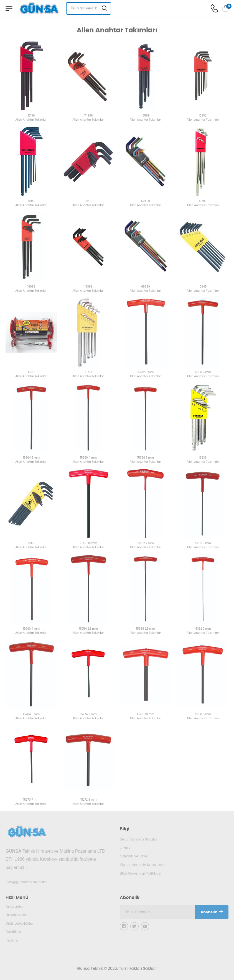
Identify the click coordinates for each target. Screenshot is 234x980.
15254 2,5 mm (88, 629)
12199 (31, 116)
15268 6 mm (203, 714)
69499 (146, 201)
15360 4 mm (88, 458)
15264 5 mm (31, 714)
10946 (31, 201)
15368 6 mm (203, 372)
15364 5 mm (31, 458)
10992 (203, 116)
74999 (89, 116)
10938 (31, 543)
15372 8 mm (146, 372)
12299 (88, 201)
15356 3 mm (146, 458)
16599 (146, 116)
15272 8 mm (89, 800)
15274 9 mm (88, 714)
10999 (88, 287)
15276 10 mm (146, 714)
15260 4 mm (31, 629)
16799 (203, 201)
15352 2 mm (203, 629)
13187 (31, 372)
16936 (203, 458)
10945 (203, 287)
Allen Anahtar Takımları (31, 120)
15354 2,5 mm (146, 629)
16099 (31, 287)
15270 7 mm (31, 800)
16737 (88, 372)
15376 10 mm (89, 543)
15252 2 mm (146, 543)
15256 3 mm (203, 543)
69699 (146, 287)
